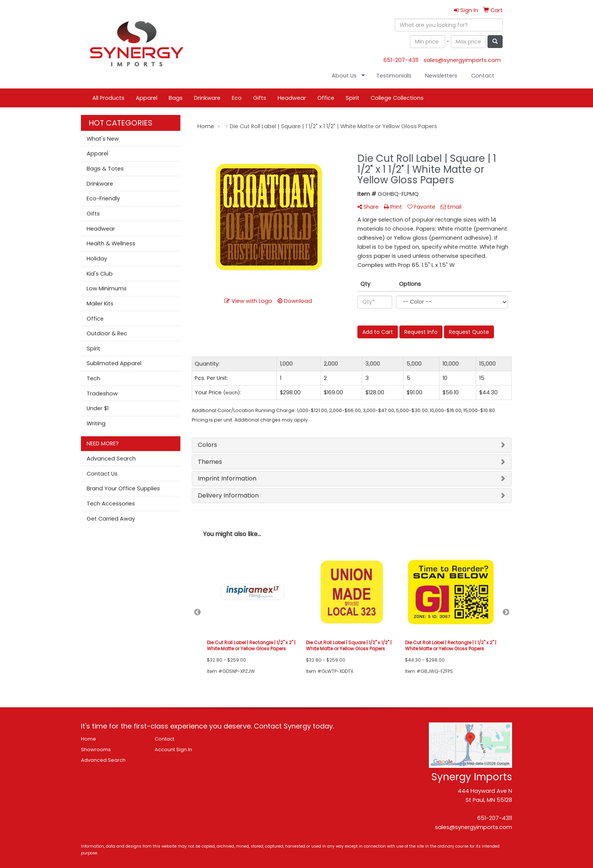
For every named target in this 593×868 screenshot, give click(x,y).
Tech (93, 378)
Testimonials (394, 76)
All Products (108, 98)
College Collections (397, 98)
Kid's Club (100, 274)
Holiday (97, 259)
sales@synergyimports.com (462, 60)
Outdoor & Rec (107, 333)
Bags (176, 98)
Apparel (147, 98)
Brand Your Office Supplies (123, 488)
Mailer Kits (100, 304)
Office (326, 98)
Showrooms (96, 749)
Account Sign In (173, 749)
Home (88, 739)
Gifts (260, 98)
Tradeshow (102, 394)
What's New (103, 139)
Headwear (292, 98)
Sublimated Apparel (114, 363)
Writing (96, 423)
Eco (237, 98)
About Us (344, 76)
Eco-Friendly (103, 198)
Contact (483, 76)
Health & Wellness (111, 243)
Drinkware (207, 98)
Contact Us (102, 474)
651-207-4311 (401, 60)
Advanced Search (111, 459)
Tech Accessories (111, 504)
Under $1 (98, 408)
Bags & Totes (105, 169)
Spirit (352, 98)
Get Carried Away (111, 519)
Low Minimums (107, 288)
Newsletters (441, 76)
